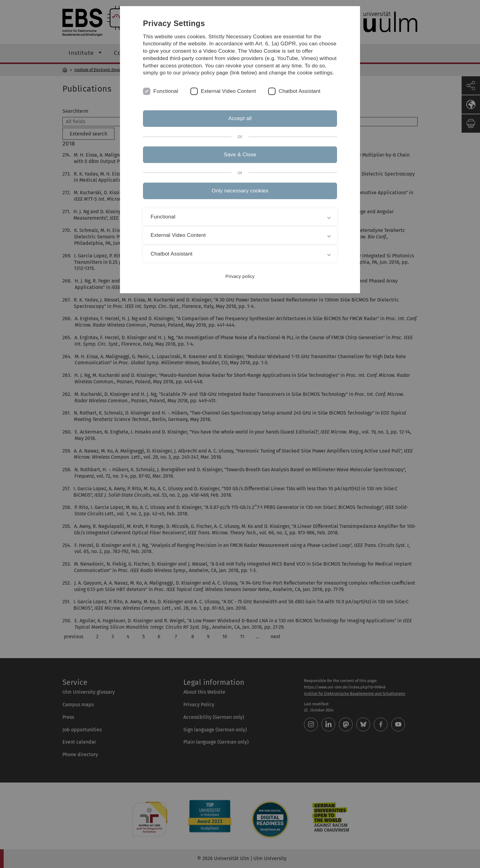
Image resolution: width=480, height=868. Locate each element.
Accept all (240, 118)
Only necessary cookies (240, 191)
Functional (166, 91)
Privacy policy (240, 276)
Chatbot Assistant (300, 91)
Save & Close (240, 155)
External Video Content (228, 91)
